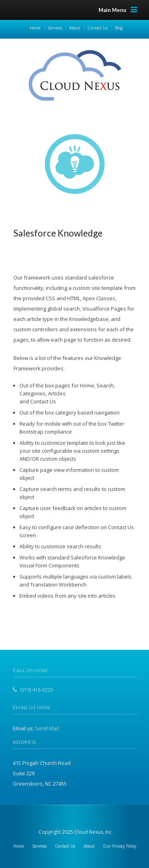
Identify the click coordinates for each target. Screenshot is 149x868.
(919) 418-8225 (37, 690)
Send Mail (47, 728)
